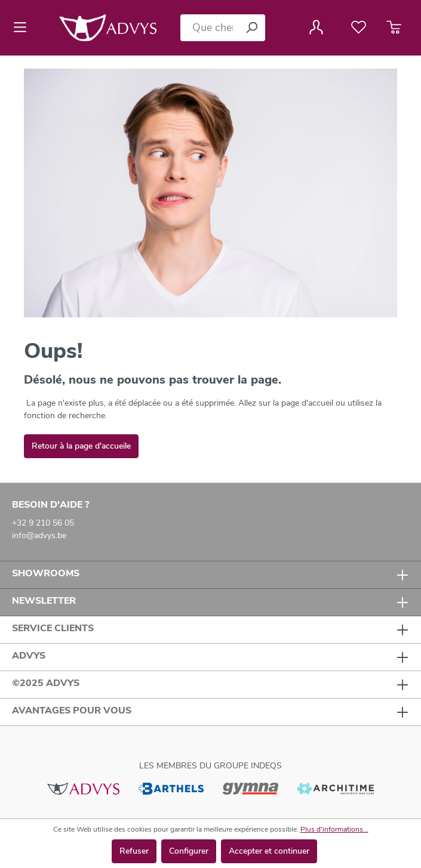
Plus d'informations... (334, 829)
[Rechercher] (251, 28)
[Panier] (394, 27)
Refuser (134, 851)
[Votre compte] (316, 27)
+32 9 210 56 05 (43, 523)
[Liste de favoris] (359, 27)
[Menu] (24, 27)
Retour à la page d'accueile (81, 446)
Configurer (189, 851)
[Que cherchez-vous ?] (209, 28)
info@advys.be (39, 535)
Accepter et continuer (269, 851)
